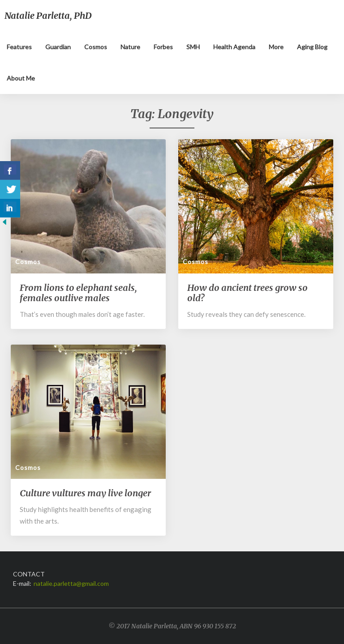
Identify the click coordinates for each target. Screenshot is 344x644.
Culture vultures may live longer (85, 493)
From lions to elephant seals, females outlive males (78, 293)
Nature (130, 47)
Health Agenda (234, 47)
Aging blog (312, 47)
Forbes (163, 47)
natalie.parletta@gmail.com (71, 583)
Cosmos (96, 47)
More (276, 47)
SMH (193, 47)
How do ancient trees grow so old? (247, 293)
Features (19, 47)
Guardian (58, 47)
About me (21, 78)
